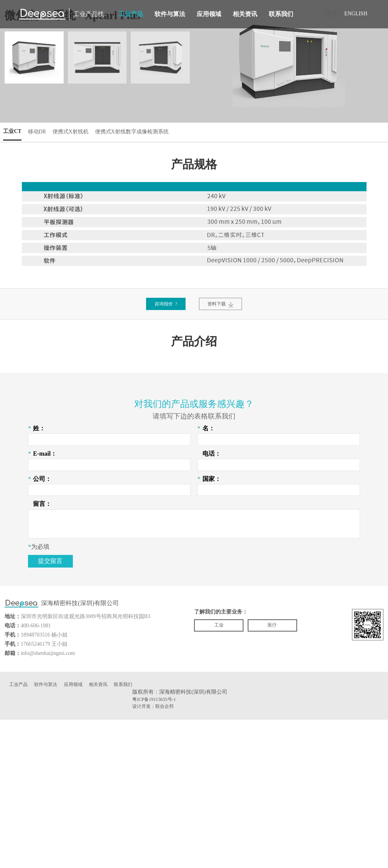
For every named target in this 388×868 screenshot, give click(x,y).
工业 (222, 772)
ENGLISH (356, 14)
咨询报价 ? (162, 319)
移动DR (42, 146)
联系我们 (281, 14)
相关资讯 (245, 14)
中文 (332, 14)
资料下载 (224, 320)
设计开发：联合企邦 (156, 854)
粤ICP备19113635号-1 (157, 846)
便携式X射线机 (81, 146)
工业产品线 (89, 14)
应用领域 (209, 14)
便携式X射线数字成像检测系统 (151, 146)
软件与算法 (170, 14)
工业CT (14, 145)
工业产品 (131, 14)
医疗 (283, 772)
